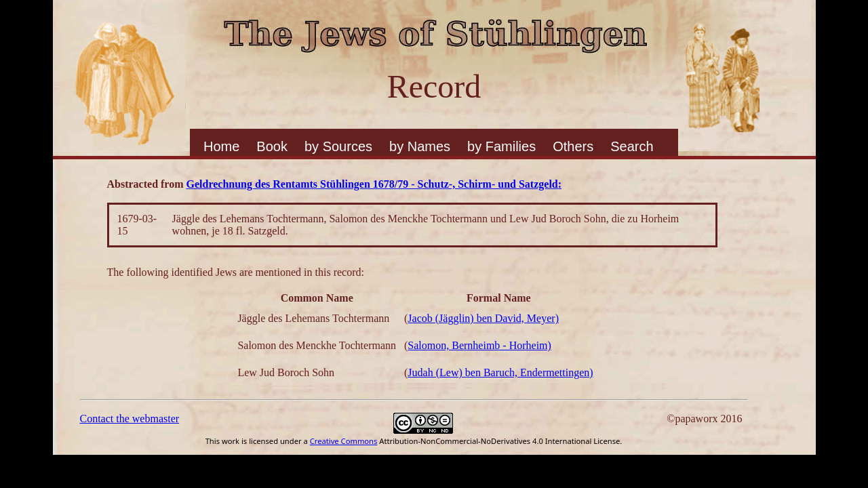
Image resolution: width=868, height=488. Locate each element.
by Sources (338, 146)
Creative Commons (344, 441)
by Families (501, 146)
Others (573, 146)
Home (221, 146)
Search (632, 146)
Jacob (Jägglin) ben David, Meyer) (483, 318)
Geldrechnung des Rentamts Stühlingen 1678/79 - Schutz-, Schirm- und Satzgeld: (374, 184)
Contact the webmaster (130, 419)
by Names (420, 146)
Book (272, 146)
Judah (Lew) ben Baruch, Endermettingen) (500, 372)
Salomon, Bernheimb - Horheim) (479, 345)
